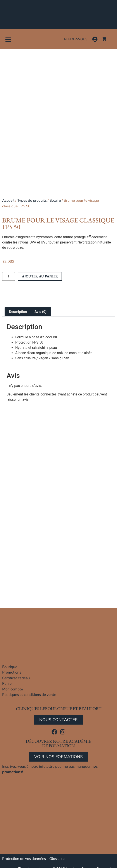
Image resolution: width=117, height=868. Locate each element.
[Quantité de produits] (9, 276)
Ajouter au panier (40, 276)
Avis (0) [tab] (40, 312)
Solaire (55, 200)
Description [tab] (18, 312)
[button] (8, 40)
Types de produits (32, 200)
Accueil (8, 200)
